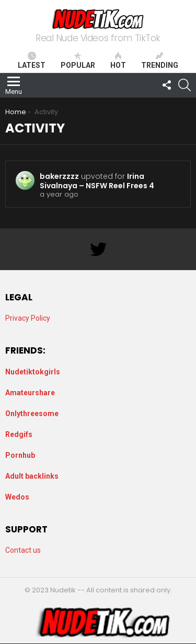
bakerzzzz (59, 176)
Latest (32, 60)
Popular (78, 60)
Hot (118, 60)
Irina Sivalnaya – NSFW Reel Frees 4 (97, 181)
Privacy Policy (28, 318)
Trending (160, 60)
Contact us (23, 550)
